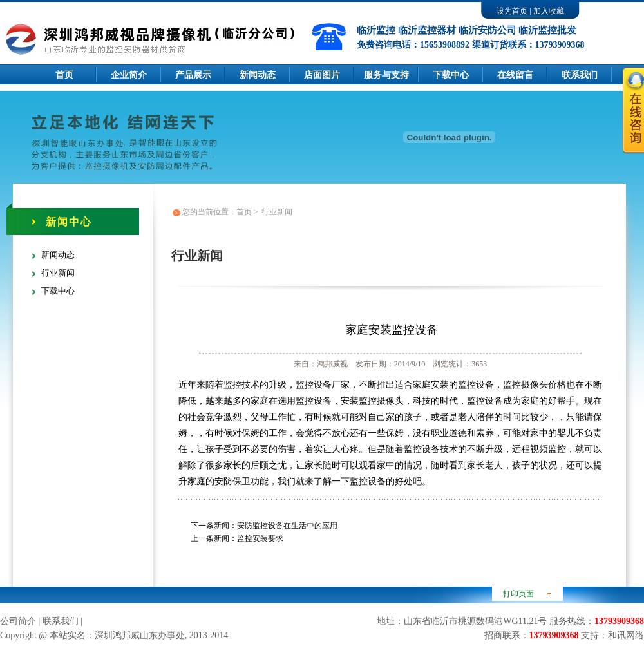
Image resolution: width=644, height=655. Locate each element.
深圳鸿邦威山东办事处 (140, 635)
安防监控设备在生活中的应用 (287, 526)
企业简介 (129, 75)
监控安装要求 (260, 538)
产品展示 (193, 75)
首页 (64, 75)
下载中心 (451, 75)
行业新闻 (58, 273)
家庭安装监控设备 (392, 330)
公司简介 (18, 621)
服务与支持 (386, 75)
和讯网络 (626, 635)
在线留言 (515, 75)
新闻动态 (258, 75)
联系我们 (61, 621)
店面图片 (322, 75)
